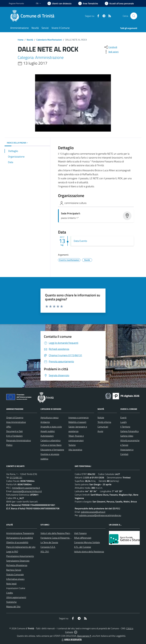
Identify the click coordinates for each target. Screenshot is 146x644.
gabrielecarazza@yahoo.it (93, 512)
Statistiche (11, 602)
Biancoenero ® (84, 636)
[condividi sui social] (110, 47)
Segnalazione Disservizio (18, 561)
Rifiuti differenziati (83, 538)
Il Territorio (125, 427)
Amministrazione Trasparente (20, 533)
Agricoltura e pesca (49, 417)
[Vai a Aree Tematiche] (88, 3)
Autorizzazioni (47, 436)
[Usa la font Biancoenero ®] (59, 3)
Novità (30, 40)
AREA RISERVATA (71, 639)
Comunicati (103, 427)
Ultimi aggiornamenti (16, 597)
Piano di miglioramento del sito (21, 547)
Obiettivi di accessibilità (17, 542)
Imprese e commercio (78, 417)
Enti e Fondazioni (14, 436)
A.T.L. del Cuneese (83, 547)
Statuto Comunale (15, 574)
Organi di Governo (15, 417)
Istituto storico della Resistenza (89, 552)
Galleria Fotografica (129, 431)
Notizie (101, 417)
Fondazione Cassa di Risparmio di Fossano (60, 538)
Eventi (123, 417)
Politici (9, 445)
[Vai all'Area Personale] (119, 3)
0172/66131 (16, 477)
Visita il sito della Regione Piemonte (57, 533)
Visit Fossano (80, 533)
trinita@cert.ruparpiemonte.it (26, 488)
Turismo (72, 445)
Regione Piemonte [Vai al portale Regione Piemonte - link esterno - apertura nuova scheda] (16, 3)
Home (21, 40)
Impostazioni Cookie (16, 588)
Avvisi (100, 431)
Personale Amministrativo (19, 440)
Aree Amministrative (16, 422)
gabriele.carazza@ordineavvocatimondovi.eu (100, 515)
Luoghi (123, 422)
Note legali (11, 584)
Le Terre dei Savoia (49, 542)
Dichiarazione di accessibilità (20, 538)
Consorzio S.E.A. (48, 547)
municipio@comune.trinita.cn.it (27, 491)
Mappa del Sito (13, 606)
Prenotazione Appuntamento (20, 556)
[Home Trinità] (33, 16)
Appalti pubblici (48, 431)
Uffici (9, 427)
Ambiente (45, 422)
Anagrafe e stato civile (51, 427)
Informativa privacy (15, 579)
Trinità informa (104, 422)
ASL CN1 (45, 552)
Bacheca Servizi (14, 570)
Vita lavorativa (75, 450)
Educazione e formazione (52, 450)
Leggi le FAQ (12, 552)
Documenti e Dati (14, 431)
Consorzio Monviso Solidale (87, 542)
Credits (10, 593)
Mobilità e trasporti (77, 422)
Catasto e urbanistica (50, 440)
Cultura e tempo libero (51, 445)
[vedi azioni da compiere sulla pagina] (111, 52)
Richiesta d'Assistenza (17, 565)
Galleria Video (127, 436)
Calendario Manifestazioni (49, 40)
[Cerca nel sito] (134, 16)
